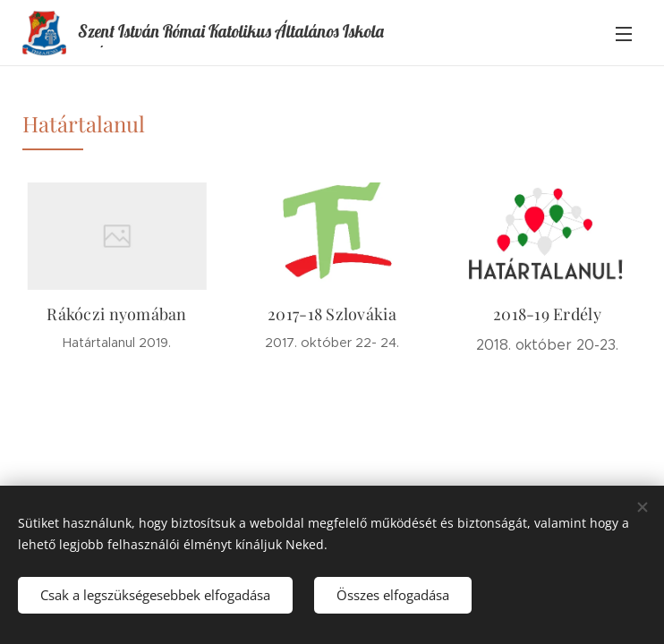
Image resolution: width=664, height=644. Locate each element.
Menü (624, 34)
